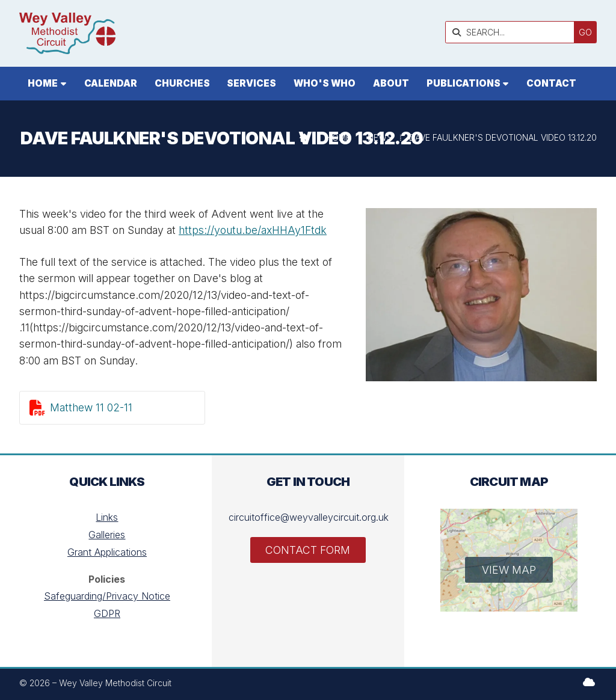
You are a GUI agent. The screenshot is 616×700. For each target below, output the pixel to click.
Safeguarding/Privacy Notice (107, 596)
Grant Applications (107, 552)
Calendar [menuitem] (111, 83)
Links (107, 517)
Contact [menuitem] (551, 83)
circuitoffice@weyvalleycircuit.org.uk (309, 517)
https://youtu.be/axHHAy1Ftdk (253, 230)
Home (338, 137)
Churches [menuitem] (182, 83)
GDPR (107, 613)
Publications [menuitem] (464, 83)
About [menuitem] (391, 83)
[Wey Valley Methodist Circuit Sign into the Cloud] (589, 682)
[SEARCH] (513, 32)
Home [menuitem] (43, 83)
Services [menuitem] (251, 83)
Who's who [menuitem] (325, 83)
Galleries (107, 535)
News (380, 137)
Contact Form (308, 550)
